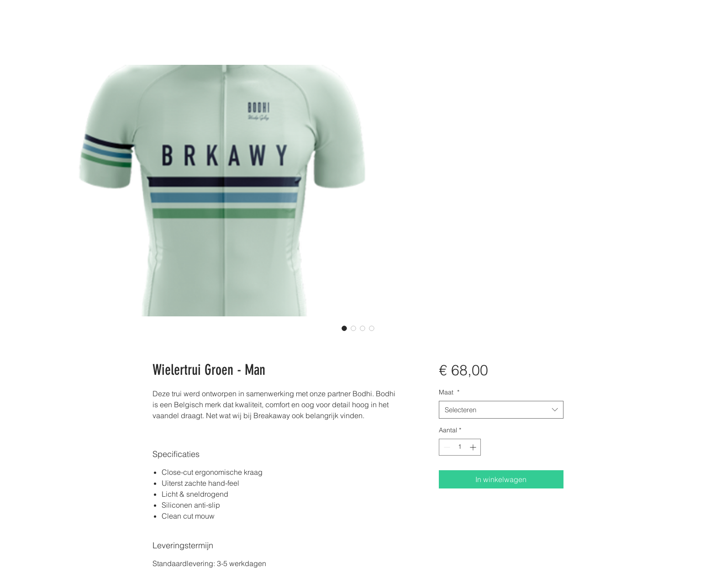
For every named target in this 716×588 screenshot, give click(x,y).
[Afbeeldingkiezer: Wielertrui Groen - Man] (344, 328)
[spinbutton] (460, 447)
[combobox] (501, 410)
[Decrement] (446, 447)
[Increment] (474, 447)
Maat (449, 392)
